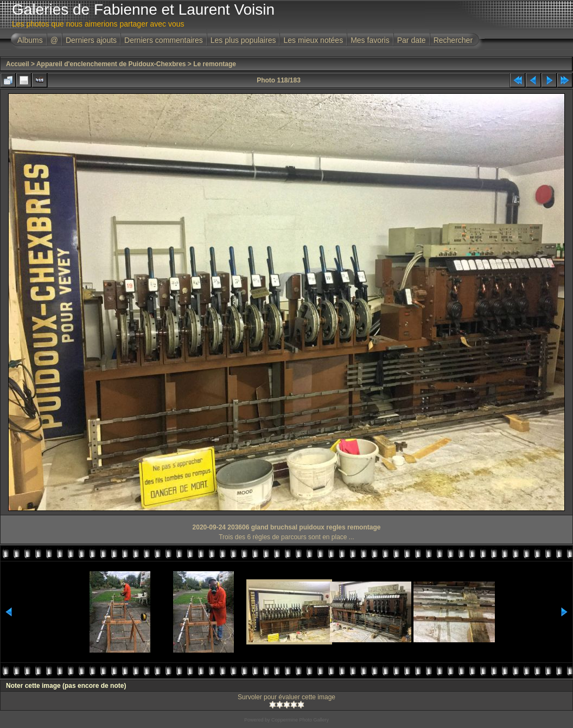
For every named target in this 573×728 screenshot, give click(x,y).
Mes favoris (370, 40)
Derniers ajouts (91, 40)
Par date (412, 40)
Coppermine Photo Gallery (300, 720)
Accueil (18, 64)
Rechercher (453, 40)
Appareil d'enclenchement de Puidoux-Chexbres (111, 64)
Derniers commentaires (164, 40)
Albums (30, 40)
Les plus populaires (243, 40)
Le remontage (215, 64)
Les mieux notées (313, 40)
